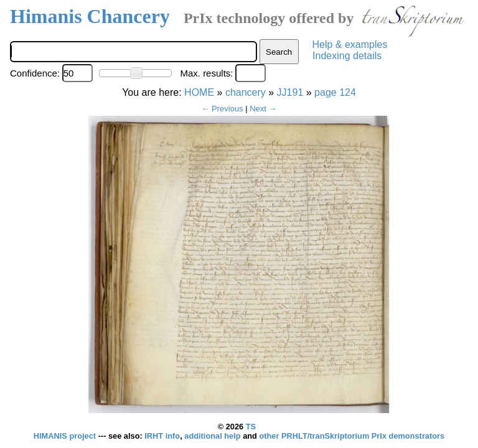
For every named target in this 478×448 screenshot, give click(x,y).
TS (251, 427)
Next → (263, 109)
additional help (213, 436)
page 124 (335, 92)
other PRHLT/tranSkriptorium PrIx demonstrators (352, 436)
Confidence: (35, 73)
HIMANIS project (66, 436)
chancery (246, 92)
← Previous (222, 109)
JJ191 (290, 92)
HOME (199, 92)
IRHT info (162, 436)
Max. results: (206, 73)
